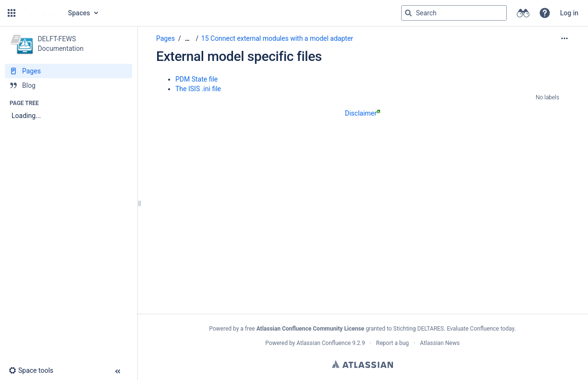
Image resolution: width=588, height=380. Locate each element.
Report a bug (392, 343)
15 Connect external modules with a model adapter (277, 38)
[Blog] (68, 85)
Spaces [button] (79, 13)
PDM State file (196, 79)
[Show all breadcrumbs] (187, 39)
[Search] (408, 13)
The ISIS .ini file (198, 89)
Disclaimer (362, 113)
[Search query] (454, 13)
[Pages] (68, 71)
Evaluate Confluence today (480, 329)
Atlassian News (440, 343)
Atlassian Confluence (324, 343)
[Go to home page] (41, 13)
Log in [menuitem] (569, 13)
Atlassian (362, 364)
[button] (12, 13)
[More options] (564, 38)
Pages (165, 38)
